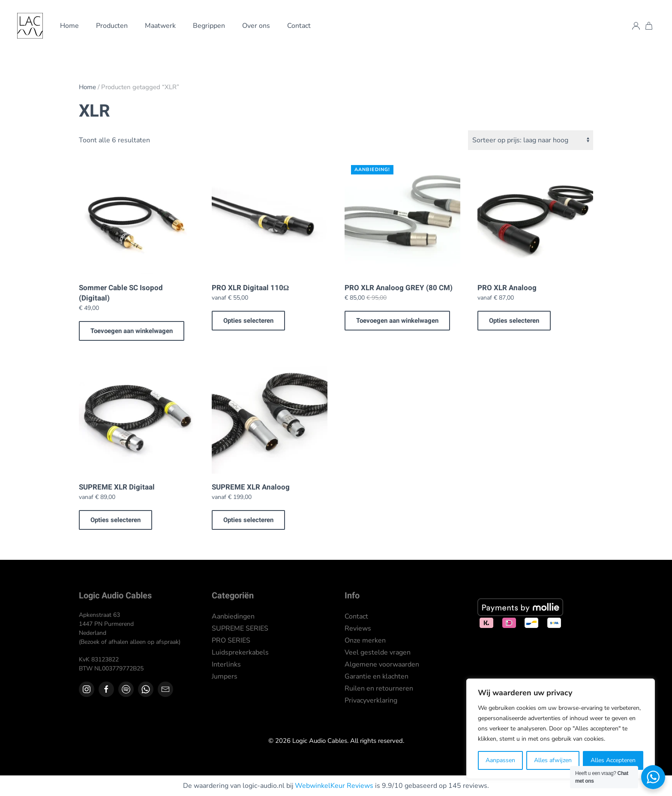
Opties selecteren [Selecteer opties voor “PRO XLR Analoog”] (514, 321)
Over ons (256, 26)
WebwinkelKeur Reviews (334, 786)
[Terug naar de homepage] (30, 26)
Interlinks (226, 664)
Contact (299, 26)
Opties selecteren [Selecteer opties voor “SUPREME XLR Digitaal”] (115, 520)
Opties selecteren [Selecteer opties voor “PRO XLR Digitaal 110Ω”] (248, 321)
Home (69, 26)
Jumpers (225, 676)
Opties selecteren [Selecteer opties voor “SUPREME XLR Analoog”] (248, 520)
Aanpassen (500, 760)
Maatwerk (160, 26)
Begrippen (209, 26)
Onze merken (365, 640)
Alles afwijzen (553, 760)
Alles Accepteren (613, 760)
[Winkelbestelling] (531, 140)
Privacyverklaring (371, 700)
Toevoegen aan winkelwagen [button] (132, 331)
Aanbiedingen (233, 616)
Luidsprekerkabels (240, 652)
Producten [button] (112, 26)
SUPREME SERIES (240, 628)
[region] (561, 729)
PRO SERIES (231, 640)
